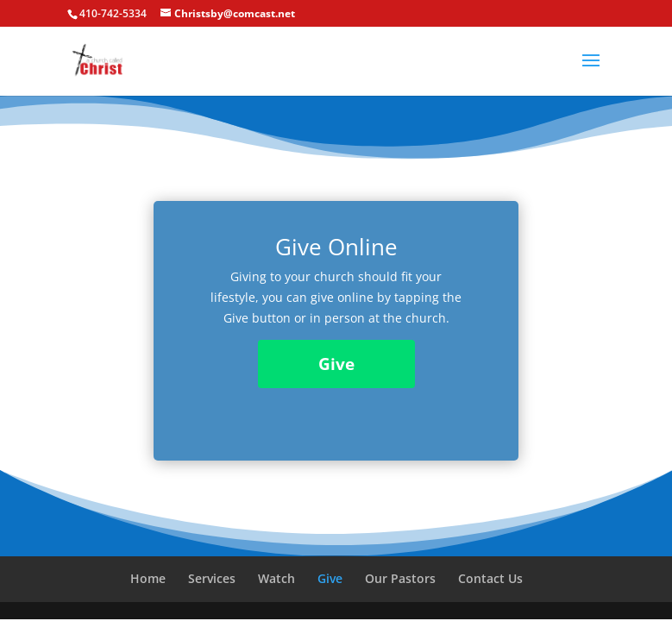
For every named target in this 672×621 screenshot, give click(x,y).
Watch (276, 578)
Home (148, 578)
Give (336, 364)
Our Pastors (400, 578)
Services (212, 578)
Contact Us (490, 578)
